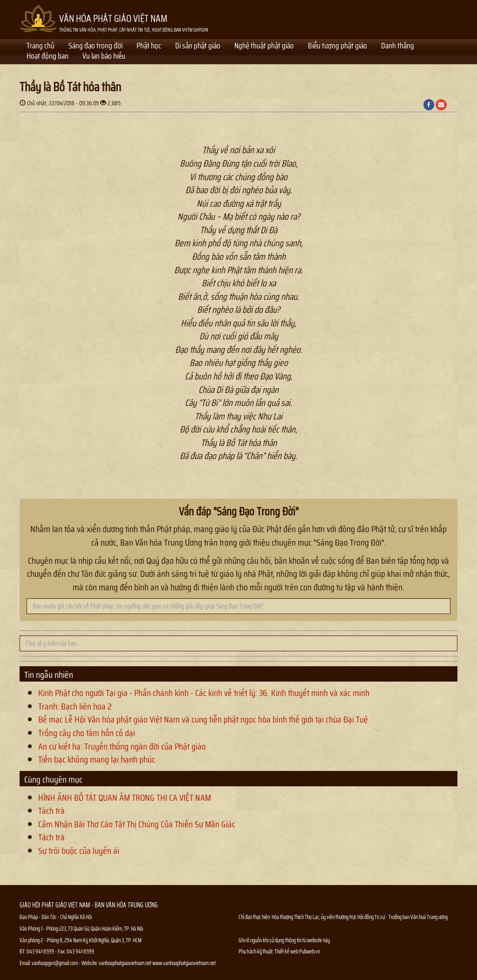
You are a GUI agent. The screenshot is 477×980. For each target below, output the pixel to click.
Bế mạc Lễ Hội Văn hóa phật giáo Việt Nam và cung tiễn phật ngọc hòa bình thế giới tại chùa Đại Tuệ (203, 719)
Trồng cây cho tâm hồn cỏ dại (87, 733)
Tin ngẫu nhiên (49, 675)
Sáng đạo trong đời (95, 47)
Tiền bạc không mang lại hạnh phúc (97, 759)
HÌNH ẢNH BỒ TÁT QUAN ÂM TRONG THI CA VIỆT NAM (125, 798)
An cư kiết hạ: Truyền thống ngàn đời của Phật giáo (122, 746)
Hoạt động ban (48, 57)
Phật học (149, 47)
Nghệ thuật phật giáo (264, 47)
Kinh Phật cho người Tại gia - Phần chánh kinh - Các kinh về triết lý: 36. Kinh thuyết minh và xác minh (204, 693)
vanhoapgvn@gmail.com (55, 963)
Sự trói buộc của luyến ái (79, 851)
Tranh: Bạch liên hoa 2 (75, 706)
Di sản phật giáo (198, 47)
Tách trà (51, 811)
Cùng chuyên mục (53, 779)
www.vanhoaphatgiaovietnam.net (184, 963)
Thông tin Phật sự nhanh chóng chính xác (276, 975)
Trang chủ (41, 47)
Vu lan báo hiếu (104, 57)
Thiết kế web (287, 951)
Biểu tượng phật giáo (337, 47)
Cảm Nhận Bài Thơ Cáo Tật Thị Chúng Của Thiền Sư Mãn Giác (137, 824)
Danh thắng (398, 47)
